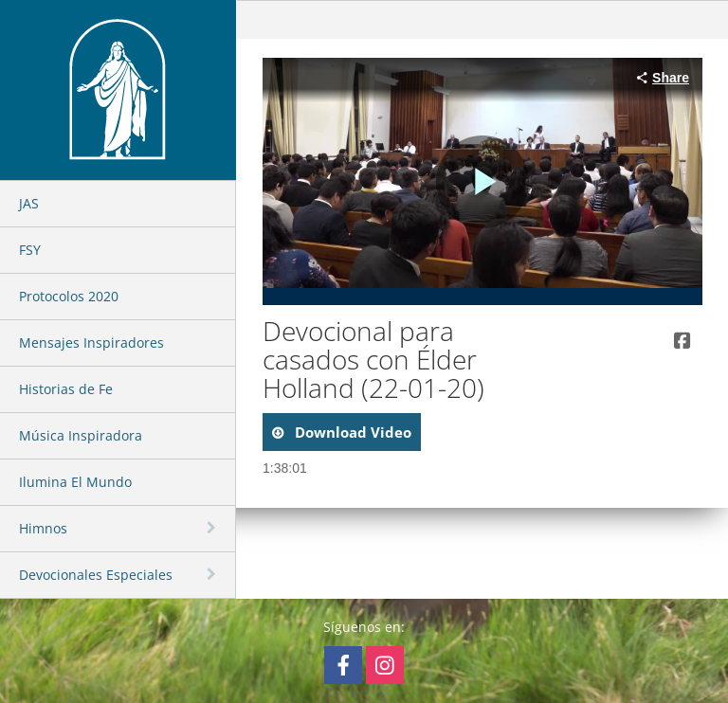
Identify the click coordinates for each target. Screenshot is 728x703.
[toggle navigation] (213, 528)
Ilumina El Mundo (75, 482)
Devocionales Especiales (96, 575)
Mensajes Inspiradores (91, 342)
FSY (30, 250)
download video (351, 432)
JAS (29, 203)
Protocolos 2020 (69, 296)
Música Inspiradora (81, 435)
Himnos (43, 528)
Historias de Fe (66, 389)
